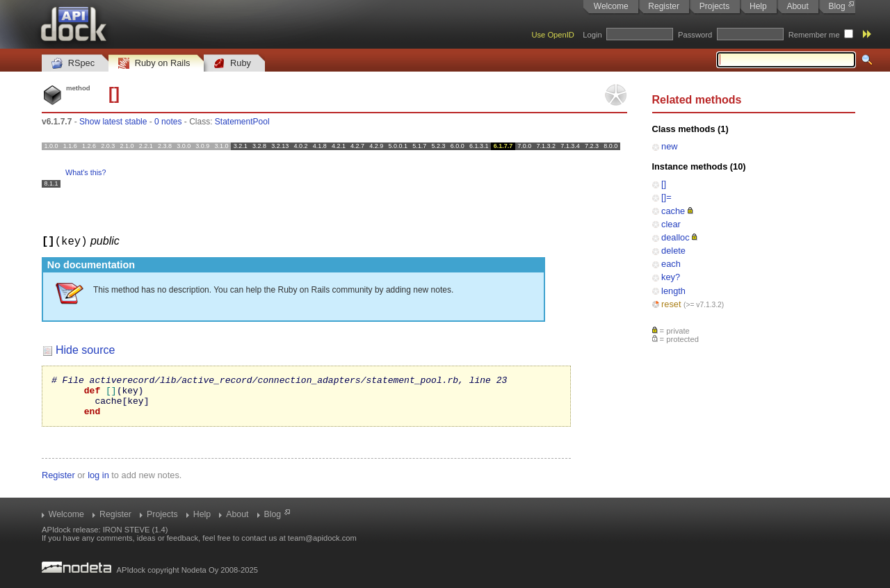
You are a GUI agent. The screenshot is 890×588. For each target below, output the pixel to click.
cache (673, 211)
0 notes (168, 122)
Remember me (814, 35)
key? (671, 277)
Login (592, 35)
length (673, 291)
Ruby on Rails (154, 64)
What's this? (86, 172)
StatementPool (242, 122)
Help (758, 6)
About (797, 6)
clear (671, 224)
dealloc (675, 237)
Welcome (611, 6)
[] (664, 184)
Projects (714, 6)
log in (98, 483)
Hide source (85, 349)
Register (664, 6)
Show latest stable (113, 122)
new (669, 146)
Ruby (232, 64)
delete (673, 251)
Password (695, 35)
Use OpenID (553, 35)
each (671, 264)
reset (671, 304)
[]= (666, 197)
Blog (837, 6)
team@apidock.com (322, 538)
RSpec (73, 64)
